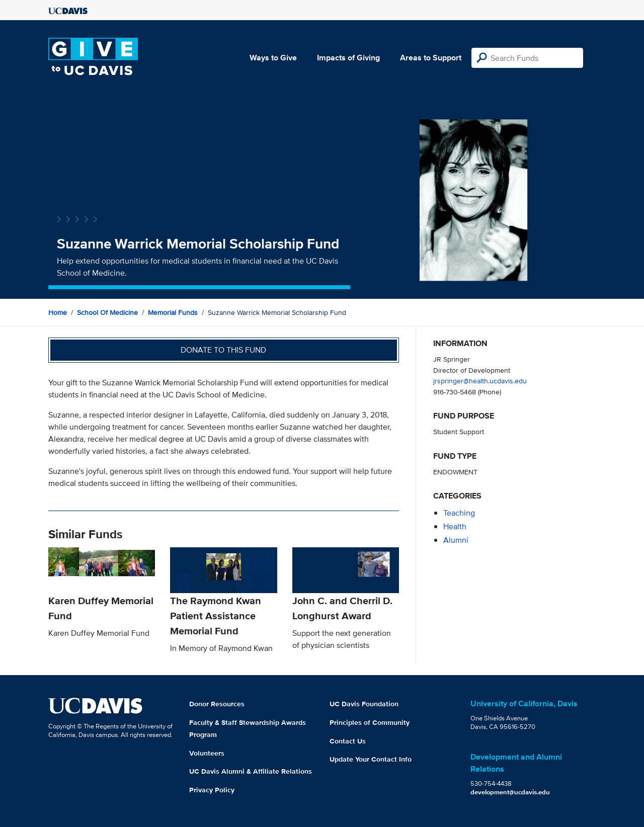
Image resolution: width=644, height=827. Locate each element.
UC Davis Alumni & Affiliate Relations (251, 771)
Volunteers (207, 753)
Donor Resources (217, 704)
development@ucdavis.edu (510, 792)
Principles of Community (370, 722)
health (455, 526)
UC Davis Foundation (364, 704)
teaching (459, 513)
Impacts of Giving (348, 58)
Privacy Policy (212, 790)
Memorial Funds (173, 312)
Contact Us (348, 741)
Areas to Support (431, 58)
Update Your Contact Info (371, 759)
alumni (456, 540)
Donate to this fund (223, 350)
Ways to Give (273, 58)
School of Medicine (107, 312)
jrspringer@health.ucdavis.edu (480, 381)
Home (58, 312)
